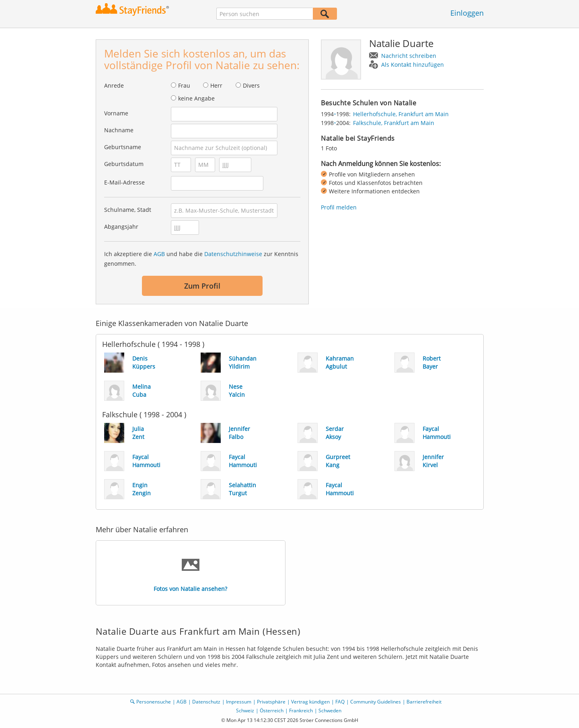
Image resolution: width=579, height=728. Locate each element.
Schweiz (245, 711)
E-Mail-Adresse (124, 182)
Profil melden (339, 207)
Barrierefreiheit (424, 702)
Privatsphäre (271, 702)
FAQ (340, 702)
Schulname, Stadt (128, 210)
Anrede (114, 85)
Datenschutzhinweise (233, 254)
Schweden (330, 711)
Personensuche (154, 702)
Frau (184, 85)
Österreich (272, 711)
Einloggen (467, 13)
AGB (159, 254)
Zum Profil (202, 286)
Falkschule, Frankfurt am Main (394, 123)
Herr (216, 85)
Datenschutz (206, 702)
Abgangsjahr (121, 227)
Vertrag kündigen (310, 702)
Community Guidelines (376, 702)
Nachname (119, 130)
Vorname (116, 113)
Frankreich (301, 711)
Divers (251, 85)
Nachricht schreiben (409, 56)
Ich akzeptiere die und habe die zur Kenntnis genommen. (201, 259)
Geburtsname (123, 147)
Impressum (239, 702)
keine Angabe (196, 98)
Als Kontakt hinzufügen (413, 65)
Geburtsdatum (124, 164)
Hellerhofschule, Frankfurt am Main (401, 114)
